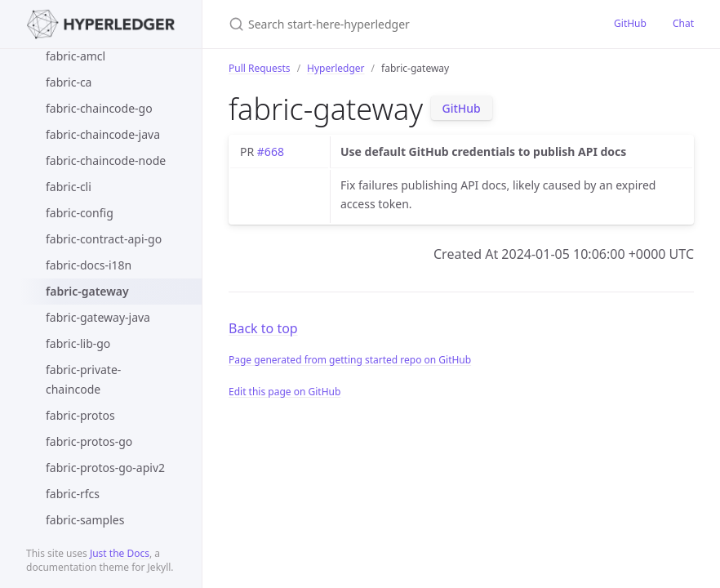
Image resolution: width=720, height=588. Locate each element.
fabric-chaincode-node (106, 160)
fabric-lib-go (78, 343)
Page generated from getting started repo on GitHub (350, 360)
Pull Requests (260, 68)
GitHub (630, 23)
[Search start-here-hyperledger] (402, 24)
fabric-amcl (76, 56)
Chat (683, 23)
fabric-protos (80, 415)
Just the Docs (120, 553)
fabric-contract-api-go (104, 239)
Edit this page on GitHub (284, 392)
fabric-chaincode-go (99, 108)
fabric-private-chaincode (83, 379)
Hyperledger (336, 68)
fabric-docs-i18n (89, 265)
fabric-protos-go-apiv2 (105, 468)
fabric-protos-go (89, 441)
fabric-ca (69, 82)
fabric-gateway (87, 291)
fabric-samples (85, 520)
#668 (271, 151)
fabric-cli (69, 187)
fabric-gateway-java (98, 317)
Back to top (263, 328)
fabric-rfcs (73, 494)
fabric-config (80, 213)
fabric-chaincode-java (103, 134)
